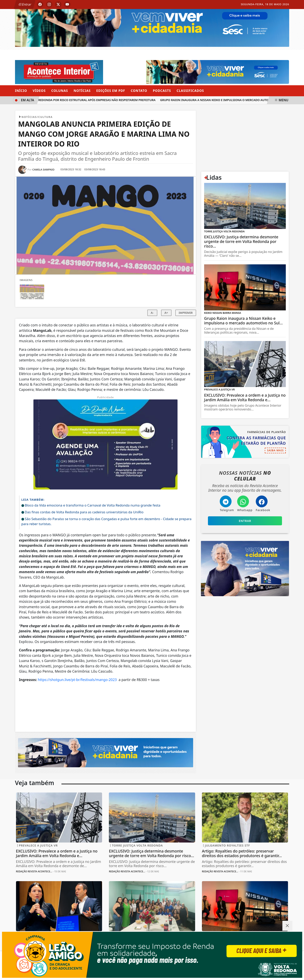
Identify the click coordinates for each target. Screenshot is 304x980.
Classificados (190, 91)
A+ (166, 313)
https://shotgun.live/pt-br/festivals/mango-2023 (77, 680)
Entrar (25, 4)
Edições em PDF (111, 91)
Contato (139, 91)
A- (152, 313)
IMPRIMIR (186, 313)
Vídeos (39, 91)
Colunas (60, 91)
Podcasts (162, 91)
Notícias (82, 91)
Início (21, 91)
